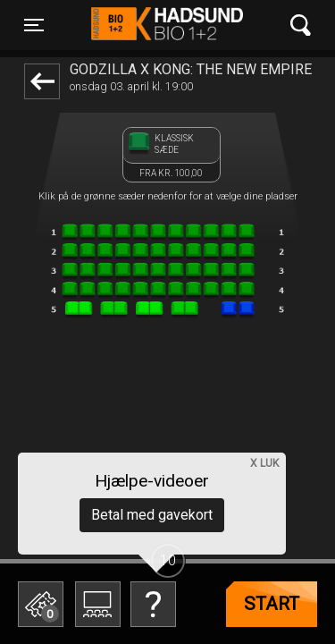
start (272, 604)
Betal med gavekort (152, 515)
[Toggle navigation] (34, 25)
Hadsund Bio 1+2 (167, 25)
